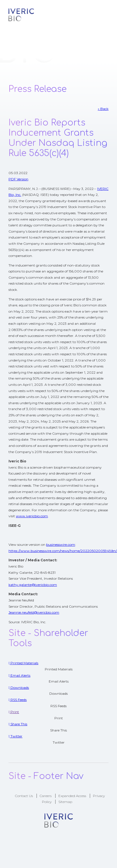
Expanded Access (72, 796)
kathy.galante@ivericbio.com (33, 585)
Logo (21, 16)
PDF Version (18, 179)
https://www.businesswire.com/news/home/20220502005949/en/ (63, 551)
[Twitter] (15, 736)
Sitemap (65, 802)
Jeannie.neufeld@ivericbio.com (34, 612)
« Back (103, 109)
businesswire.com (61, 545)
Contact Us (24, 796)
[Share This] (18, 724)
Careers (46, 796)
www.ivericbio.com (32, 516)
